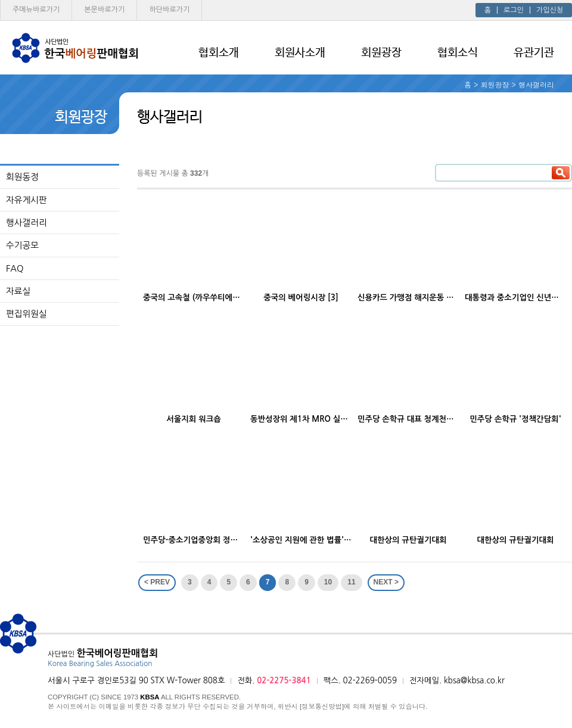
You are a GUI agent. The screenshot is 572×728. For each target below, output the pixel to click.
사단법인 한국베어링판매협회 (74, 48)
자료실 (18, 291)
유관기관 (534, 53)
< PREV (157, 582)
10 (328, 582)
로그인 (514, 10)
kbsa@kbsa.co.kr (474, 681)
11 (351, 582)
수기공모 (22, 245)
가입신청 (550, 10)
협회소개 (219, 53)
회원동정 (22, 177)
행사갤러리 (27, 223)
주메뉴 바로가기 (36, 10)
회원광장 (381, 53)
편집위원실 (27, 314)
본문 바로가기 (104, 10)
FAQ (15, 268)
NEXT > (386, 582)
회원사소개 (300, 53)
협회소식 (458, 53)
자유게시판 (27, 200)
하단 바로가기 (169, 10)
